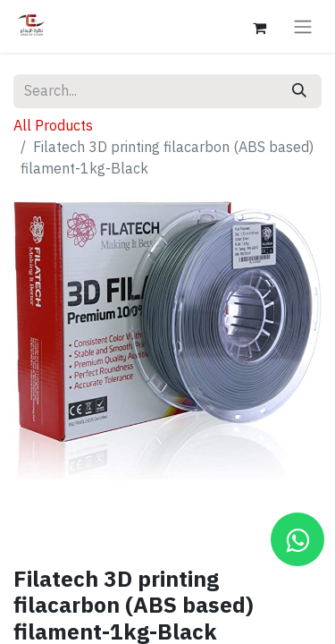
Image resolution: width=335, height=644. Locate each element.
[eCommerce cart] (259, 26)
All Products (53, 126)
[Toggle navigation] (303, 26)
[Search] (299, 91)
